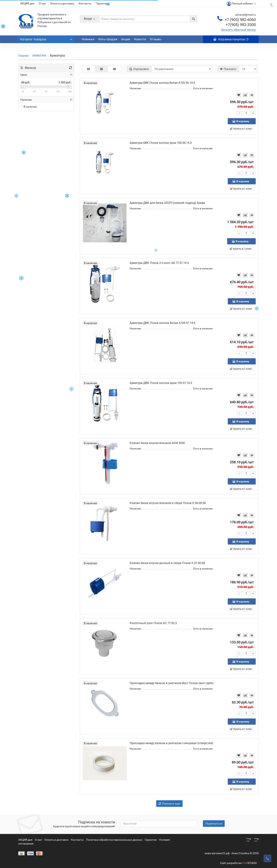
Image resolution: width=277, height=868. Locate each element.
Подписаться (214, 824)
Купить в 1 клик (241, 129)
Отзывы (156, 39)
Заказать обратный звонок (238, 30)
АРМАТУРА (39, 56)
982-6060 (240, 20)
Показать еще (169, 804)
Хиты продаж (108, 39)
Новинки (88, 39)
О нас (42, 3)
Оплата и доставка (62, 3)
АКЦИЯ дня (27, 3)
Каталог (46, 38)
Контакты (85, 3)
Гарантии (102, 3)
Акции (126, 39)
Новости (140, 39)
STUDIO (250, 863)
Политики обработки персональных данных (114, 840)
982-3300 (241, 25)
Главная (23, 56)
